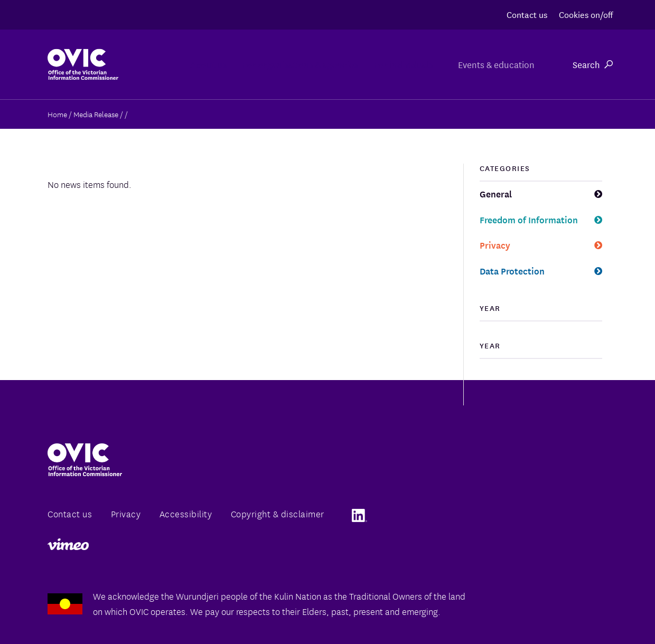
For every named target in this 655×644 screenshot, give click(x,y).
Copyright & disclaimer (278, 513)
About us (134, 64)
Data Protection (512, 271)
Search (593, 64)
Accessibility (186, 513)
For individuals (382, 64)
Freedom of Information (529, 219)
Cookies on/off (586, 14)
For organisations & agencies (252, 64)
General (496, 193)
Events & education (492, 64)
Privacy (495, 245)
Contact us (527, 14)
